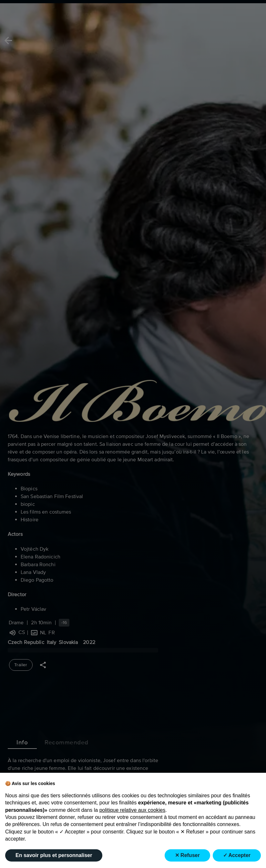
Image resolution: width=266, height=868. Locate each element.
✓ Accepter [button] (237, 855)
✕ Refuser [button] (187, 855)
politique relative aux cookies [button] (133, 810)
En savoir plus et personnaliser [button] (54, 855)
